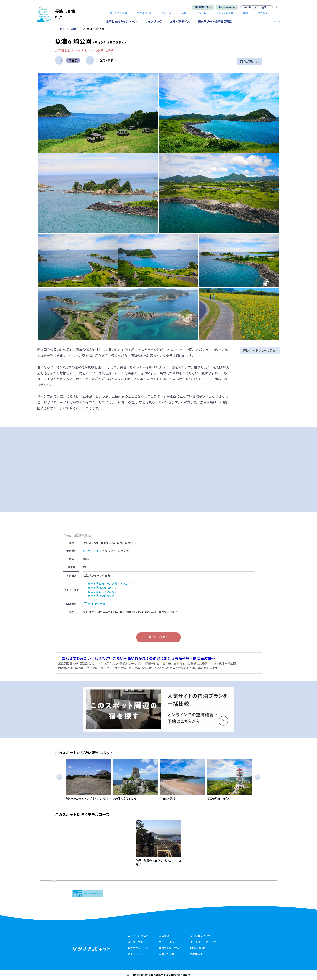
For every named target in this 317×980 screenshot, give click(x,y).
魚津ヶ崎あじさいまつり (100, 592)
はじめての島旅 (118, 13)
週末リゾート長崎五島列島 (215, 22)
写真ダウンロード (138, 948)
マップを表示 (159, 637)
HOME (61, 29)
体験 (184, 13)
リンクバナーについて (203, 942)
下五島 (73, 60)
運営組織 (164, 936)
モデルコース (144, 13)
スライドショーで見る (260, 350)
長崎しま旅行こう (56, 14)
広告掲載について (200, 936)
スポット (166, 13)
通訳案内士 (196, 954)
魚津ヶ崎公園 (95, 29)
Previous (59, 777)
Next (258, 777)
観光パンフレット (138, 942)
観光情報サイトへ (203, 7)
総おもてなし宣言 (169, 948)
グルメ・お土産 (225, 13)
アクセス (263, 13)
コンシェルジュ (168, 942)
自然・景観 (106, 60)
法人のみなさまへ (227, 7)
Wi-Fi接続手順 (94, 604)
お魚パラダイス (180, 22)
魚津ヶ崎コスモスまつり (100, 588)
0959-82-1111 (92, 551)
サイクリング (153, 22)
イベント (201, 13)
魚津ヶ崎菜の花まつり (99, 596)
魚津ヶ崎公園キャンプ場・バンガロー (108, 584)
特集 (246, 13)
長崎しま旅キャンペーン (121, 22)
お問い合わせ (198, 948)
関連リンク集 (167, 954)
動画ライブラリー (138, 954)
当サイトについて (138, 936)
